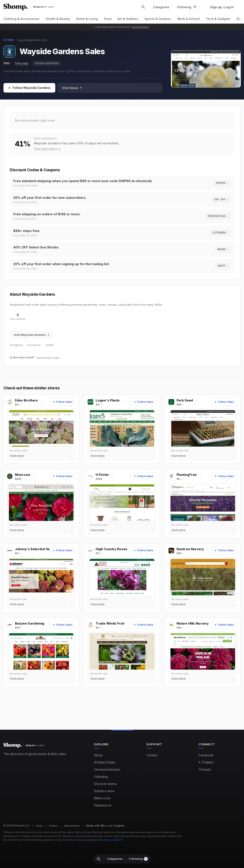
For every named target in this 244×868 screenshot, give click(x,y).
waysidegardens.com (33, 40)
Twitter (50, 350)
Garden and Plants (47, 63)
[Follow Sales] (29, 88)
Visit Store (72, 88)
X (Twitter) (206, 763)
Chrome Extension (107, 770)
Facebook (34, 350)
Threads (205, 770)
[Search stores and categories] (143, 7)
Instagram (16, 350)
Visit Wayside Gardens (32, 340)
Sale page (22, 63)
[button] (189, 7)
